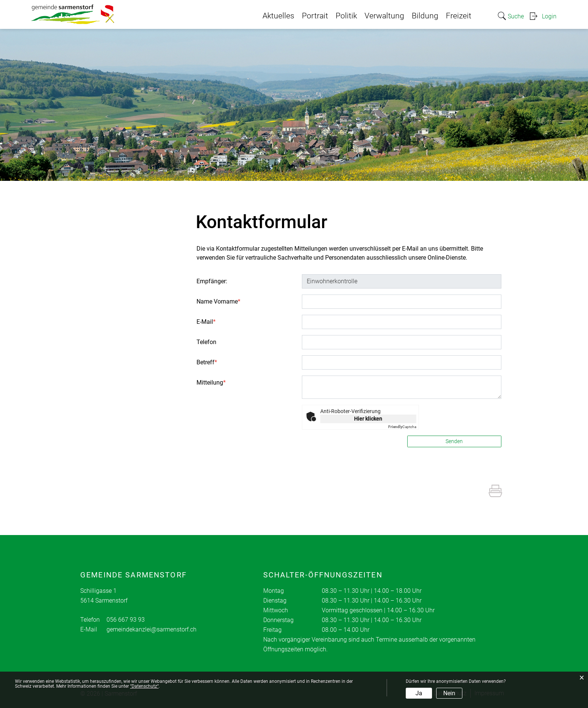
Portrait (315, 16)
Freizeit (459, 16)
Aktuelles (278, 16)
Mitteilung (211, 383)
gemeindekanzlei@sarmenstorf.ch (151, 629)
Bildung (425, 16)
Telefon (206, 342)
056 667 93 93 (126, 620)
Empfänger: (212, 281)
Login (549, 16)
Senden (454, 441)
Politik (346, 16)
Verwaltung (384, 16)
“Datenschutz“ (144, 686)
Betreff (207, 362)
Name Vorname (218, 301)
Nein (449, 693)
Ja (419, 693)
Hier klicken (368, 419)
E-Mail (206, 322)
